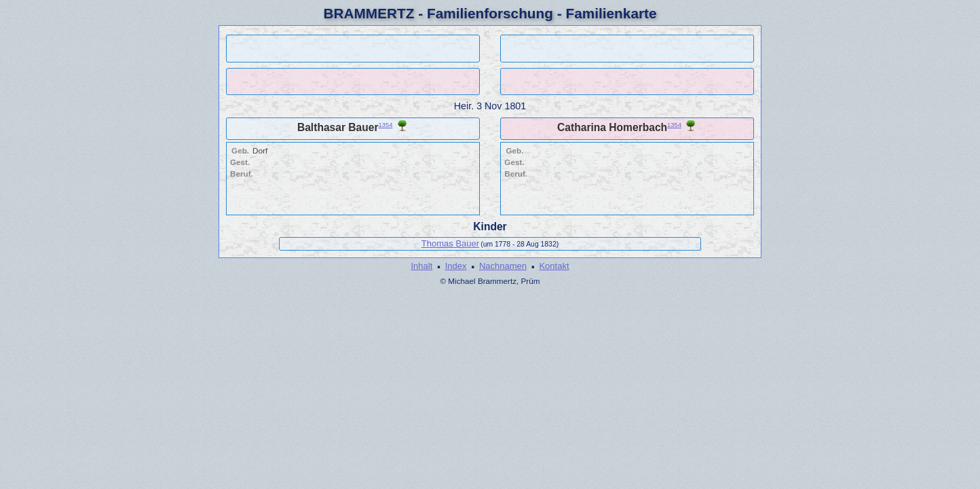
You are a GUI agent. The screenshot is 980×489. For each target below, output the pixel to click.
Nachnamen (503, 266)
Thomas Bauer (450, 243)
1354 (386, 125)
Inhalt (421, 266)
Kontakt (554, 266)
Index (456, 266)
